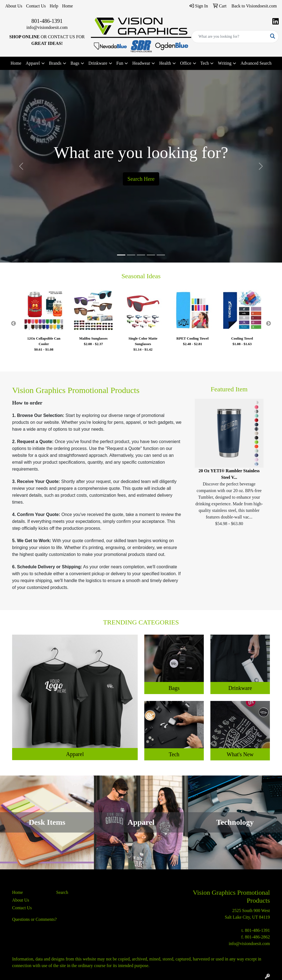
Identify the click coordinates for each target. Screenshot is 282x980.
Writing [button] (225, 63)
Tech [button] (205, 63)
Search (62, 892)
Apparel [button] (33, 63)
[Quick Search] (229, 37)
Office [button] (186, 63)
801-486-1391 (47, 21)
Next (269, 324)
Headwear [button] (141, 63)
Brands (55, 63)
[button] (21, 166)
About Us (14, 6)
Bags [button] (75, 63)
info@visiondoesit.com (47, 27)
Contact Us (36, 6)
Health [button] (165, 63)
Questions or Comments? (34, 919)
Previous (13, 324)
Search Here (141, 179)
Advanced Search (256, 63)
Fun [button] (120, 63)
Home (67, 6)
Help (54, 6)
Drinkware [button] (98, 63)
